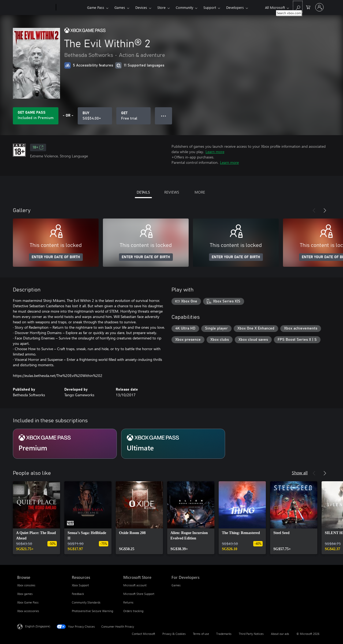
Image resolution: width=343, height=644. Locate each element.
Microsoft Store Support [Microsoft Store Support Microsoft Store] (139, 594)
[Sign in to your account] (319, 7)
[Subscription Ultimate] (173, 444)
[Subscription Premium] (65, 444)
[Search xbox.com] (298, 7)
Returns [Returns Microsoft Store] (128, 602)
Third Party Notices (251, 634)
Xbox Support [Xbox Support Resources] (80, 585)
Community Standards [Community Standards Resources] (86, 602)
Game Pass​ (96, 7)
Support (210, 7)
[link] (36, 518)
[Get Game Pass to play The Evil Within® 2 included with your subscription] (36, 116)
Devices (141, 7)
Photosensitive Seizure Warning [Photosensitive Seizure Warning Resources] (92, 611)
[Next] (325, 210)
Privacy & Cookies (174, 634)
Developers (235, 7)
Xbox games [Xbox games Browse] (25, 594)
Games (120, 7)
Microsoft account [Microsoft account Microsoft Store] (135, 585)
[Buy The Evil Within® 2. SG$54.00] (95, 116)
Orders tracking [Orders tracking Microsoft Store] (133, 611)
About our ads (280, 634)
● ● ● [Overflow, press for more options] (164, 116)
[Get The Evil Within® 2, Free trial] (133, 116)
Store (161, 7)
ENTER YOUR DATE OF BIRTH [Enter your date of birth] (56, 257)
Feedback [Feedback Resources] (78, 594)
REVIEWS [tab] (172, 192)
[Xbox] (71, 8)
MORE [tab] (200, 192)
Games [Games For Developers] (176, 585)
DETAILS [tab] (143, 192)
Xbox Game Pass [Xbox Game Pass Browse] (28, 602)
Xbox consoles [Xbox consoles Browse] (26, 585)
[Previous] (314, 210)
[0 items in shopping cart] (308, 7)
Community (184, 7)
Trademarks (224, 634)
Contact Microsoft (143, 634)
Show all (300, 473)
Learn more (215, 152)
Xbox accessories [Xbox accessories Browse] (28, 611)
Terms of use (201, 634)
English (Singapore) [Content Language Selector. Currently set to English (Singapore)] (38, 626)
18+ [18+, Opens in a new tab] (38, 147)
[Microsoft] (36, 8)
